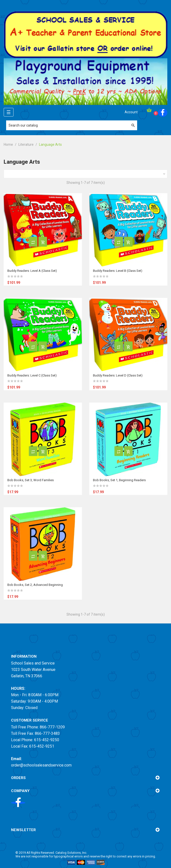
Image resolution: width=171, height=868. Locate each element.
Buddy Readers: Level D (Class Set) (118, 375)
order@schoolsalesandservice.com (41, 765)
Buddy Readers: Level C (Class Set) (32, 375)
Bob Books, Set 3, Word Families (31, 480)
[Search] (72, 125)
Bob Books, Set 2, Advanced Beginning (35, 585)
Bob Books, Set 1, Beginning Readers (119, 480)
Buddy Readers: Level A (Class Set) (32, 271)
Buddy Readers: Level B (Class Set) (118, 271)
